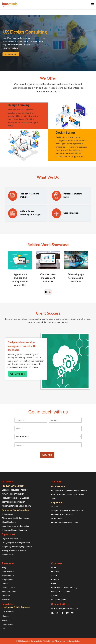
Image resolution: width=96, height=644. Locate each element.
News (54, 584)
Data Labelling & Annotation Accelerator (68, 494)
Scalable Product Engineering (15, 490)
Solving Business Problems (14, 551)
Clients (54, 576)
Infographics (7, 580)
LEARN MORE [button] (11, 54)
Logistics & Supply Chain (62, 515)
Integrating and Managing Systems (17, 547)
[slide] (20, 271)
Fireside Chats (8, 588)
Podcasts (6, 596)
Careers (55, 596)
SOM (53, 498)
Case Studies (8, 572)
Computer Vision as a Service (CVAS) (67, 511)
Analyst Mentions (59, 600)
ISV (3, 629)
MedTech (6, 621)
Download (20, 374)
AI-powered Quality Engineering (16, 518)
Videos (5, 584)
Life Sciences (8, 612)
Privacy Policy (75, 641)
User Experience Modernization (16, 526)
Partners (55, 580)
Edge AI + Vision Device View (64, 523)
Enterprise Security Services (14, 530)
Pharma (5, 616)
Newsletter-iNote (9, 592)
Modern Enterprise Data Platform (16, 506)
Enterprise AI (8, 514)
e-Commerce (57, 519)
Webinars (6, 600)
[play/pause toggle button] (46, 292)
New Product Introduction (13, 494)
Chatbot (55, 507)
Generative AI (8, 555)
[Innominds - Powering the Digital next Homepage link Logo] (46, 5)
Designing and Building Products (16, 543)
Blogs (4, 568)
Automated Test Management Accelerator (69, 490)
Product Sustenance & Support (15, 498)
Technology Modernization (13, 502)
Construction (7, 625)
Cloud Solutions (9, 522)
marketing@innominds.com (66, 608)
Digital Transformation (11, 539)
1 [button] (50, 292)
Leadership (56, 572)
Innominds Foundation (61, 592)
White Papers (8, 576)
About (54, 568)
